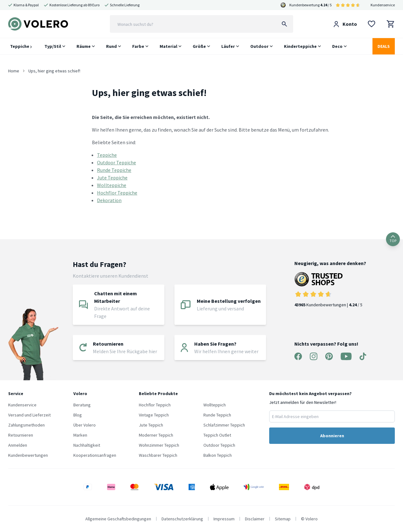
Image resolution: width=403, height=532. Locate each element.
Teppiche (21, 46)
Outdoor (259, 46)
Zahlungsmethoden (26, 425)
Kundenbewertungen (28, 455)
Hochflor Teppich (155, 405)
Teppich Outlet (217, 435)
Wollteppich (215, 405)
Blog (78, 415)
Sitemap (283, 519)
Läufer (228, 46)
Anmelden (18, 445)
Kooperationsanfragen (95, 455)
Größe (199, 46)
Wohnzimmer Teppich (159, 445)
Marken (80, 435)
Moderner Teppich (156, 435)
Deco (337, 46)
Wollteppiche (112, 185)
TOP (393, 239)
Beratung (82, 405)
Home (14, 71)
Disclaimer (255, 519)
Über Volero (85, 425)
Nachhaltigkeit (87, 445)
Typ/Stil (53, 46)
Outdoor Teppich (219, 445)
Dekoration (109, 200)
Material (168, 46)
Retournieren (21, 435)
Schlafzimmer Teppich (224, 425)
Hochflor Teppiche (117, 193)
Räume (84, 46)
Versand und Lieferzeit (29, 415)
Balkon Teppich (218, 455)
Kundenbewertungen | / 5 (330, 290)
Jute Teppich (151, 425)
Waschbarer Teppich (158, 455)
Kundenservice (383, 5)
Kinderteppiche (300, 46)
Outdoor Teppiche (116, 162)
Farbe (138, 46)
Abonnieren (332, 436)
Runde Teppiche (114, 170)
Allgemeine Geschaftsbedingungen (118, 519)
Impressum (224, 519)
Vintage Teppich (154, 415)
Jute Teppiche (112, 178)
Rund (111, 46)
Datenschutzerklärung (182, 519)
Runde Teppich (217, 415)
